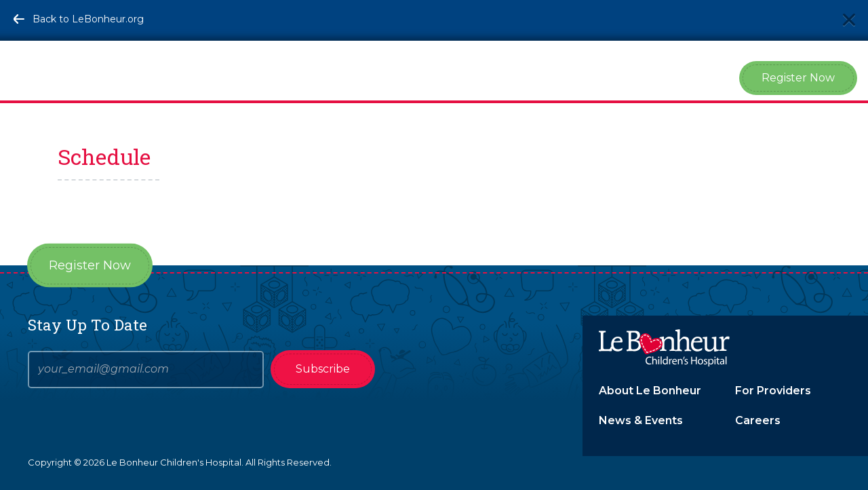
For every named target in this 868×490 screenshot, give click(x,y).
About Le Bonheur (650, 391)
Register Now (798, 78)
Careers (758, 420)
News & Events (641, 420)
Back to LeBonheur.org (88, 19)
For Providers (773, 391)
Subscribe (323, 369)
